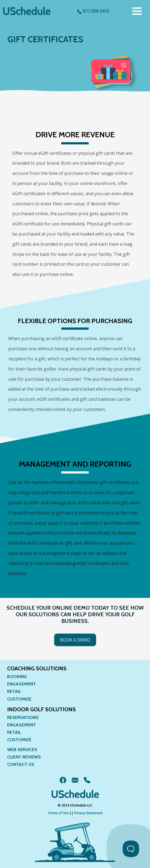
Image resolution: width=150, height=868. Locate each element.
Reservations (23, 717)
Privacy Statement (88, 813)
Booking (17, 677)
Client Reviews (24, 757)
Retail (14, 691)
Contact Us (21, 764)
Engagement (21, 684)
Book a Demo (75, 640)
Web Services (22, 750)
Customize (19, 699)
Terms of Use (58, 813)
